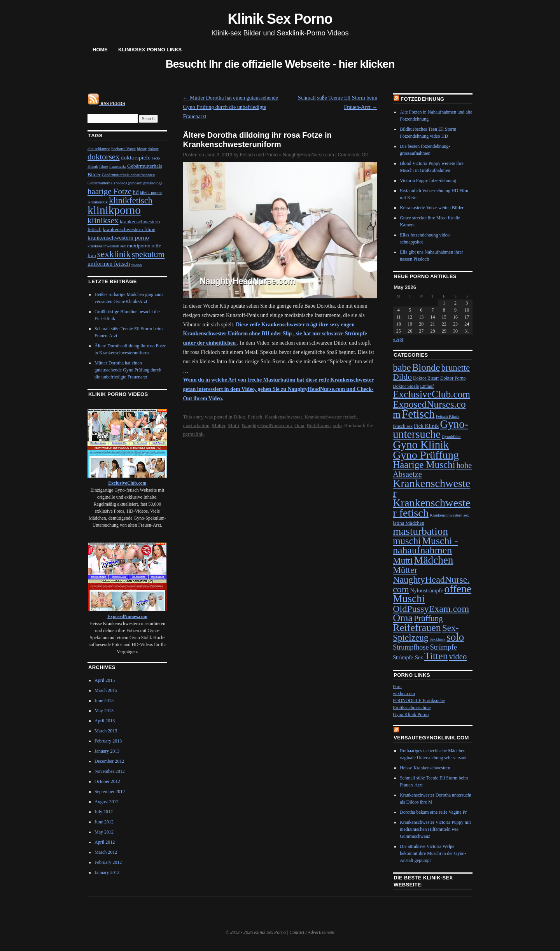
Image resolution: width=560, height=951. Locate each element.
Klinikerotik (98, 202)
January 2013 (107, 751)
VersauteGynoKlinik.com (431, 738)
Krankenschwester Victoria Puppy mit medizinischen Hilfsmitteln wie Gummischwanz (435, 829)
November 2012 (110, 771)
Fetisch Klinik (448, 416)
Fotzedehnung (422, 99)
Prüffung (428, 618)
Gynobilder (451, 437)
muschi (407, 541)
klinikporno (114, 210)
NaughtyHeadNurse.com (267, 425)
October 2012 (107, 781)
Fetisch (255, 417)
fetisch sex (403, 426)
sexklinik (114, 254)
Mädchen (433, 560)
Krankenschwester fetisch (331, 417)
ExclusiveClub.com (431, 394)
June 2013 (104, 701)
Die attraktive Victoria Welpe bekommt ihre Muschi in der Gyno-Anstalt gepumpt (433, 853)
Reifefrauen (319, 425)
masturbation (196, 425)
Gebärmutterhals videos (107, 183)
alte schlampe (99, 149)
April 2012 (105, 842)
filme (104, 166)
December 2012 (109, 761)
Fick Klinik (426, 426)
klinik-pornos (151, 193)
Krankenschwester (283, 417)
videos (136, 264)
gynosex (135, 183)
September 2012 (110, 792)
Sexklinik (437, 639)
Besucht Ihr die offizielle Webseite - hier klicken (280, 64)
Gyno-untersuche (430, 429)
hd (136, 192)
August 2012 (107, 802)
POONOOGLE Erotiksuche (419, 701)
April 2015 (105, 680)
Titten (436, 656)
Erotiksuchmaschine (412, 708)
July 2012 (104, 812)
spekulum (148, 254)
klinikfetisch (131, 201)
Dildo (240, 417)
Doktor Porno (453, 378)
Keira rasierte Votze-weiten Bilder (432, 208)
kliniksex (103, 221)
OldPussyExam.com (431, 609)
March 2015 (106, 690)
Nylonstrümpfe (427, 591)
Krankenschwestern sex (449, 515)
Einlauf (427, 386)
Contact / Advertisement (312, 932)
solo (338, 425)
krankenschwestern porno (118, 237)
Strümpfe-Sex (408, 658)
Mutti (234, 425)
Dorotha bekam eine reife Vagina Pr (433, 812)
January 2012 (107, 872)
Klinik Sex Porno (280, 19)
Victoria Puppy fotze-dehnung (428, 180)
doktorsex (104, 157)
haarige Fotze (109, 191)
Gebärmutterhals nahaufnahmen (128, 175)
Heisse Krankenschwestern (425, 768)
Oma (299, 425)
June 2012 (104, 822)
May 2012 (104, 832)
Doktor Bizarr (426, 378)
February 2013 (108, 741)
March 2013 (106, 731)
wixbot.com (404, 694)
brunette (456, 368)
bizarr (142, 149)
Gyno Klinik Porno (411, 715)
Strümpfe (443, 647)
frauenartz (118, 166)
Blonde (426, 367)
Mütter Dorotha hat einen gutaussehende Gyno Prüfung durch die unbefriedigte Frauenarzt (231, 107)
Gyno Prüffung (426, 455)
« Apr (398, 339)
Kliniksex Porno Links (150, 50)
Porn (397, 687)
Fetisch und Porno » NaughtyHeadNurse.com (287, 155)
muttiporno (139, 246)
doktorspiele (136, 157)
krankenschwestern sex (107, 246)
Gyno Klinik (421, 445)
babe (402, 367)
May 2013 (104, 711)
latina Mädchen (409, 523)
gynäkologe (153, 183)
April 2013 (105, 721)
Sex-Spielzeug (426, 633)
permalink (193, 434)
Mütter (219, 425)
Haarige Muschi (424, 465)
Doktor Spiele (406, 386)
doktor (153, 149)
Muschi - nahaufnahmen (425, 546)
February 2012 (108, 862)
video (458, 657)
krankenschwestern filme (129, 229)
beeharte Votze (123, 149)
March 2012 (106, 852)
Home (100, 50)
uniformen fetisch (109, 264)
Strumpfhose (411, 647)
